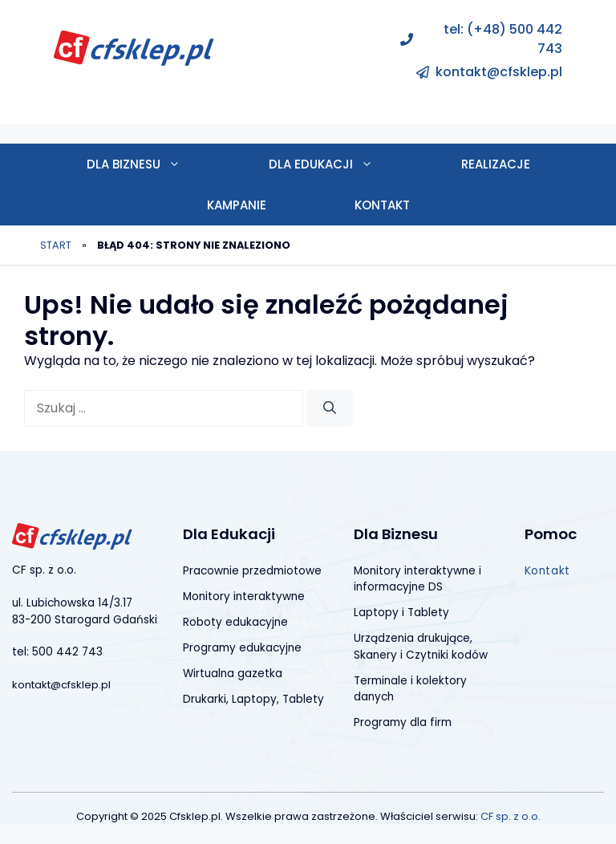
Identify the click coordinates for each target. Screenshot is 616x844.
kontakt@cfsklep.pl (499, 72)
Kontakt (382, 205)
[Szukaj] (330, 408)
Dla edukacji (343, 164)
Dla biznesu (156, 164)
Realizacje (496, 164)
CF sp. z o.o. (511, 816)
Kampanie (237, 205)
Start (56, 245)
